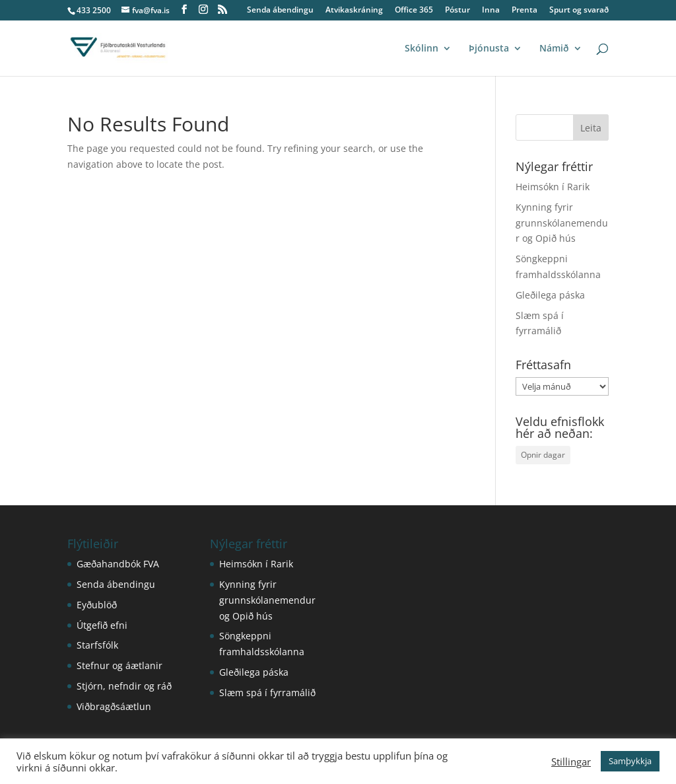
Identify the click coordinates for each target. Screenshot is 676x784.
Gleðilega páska (550, 295)
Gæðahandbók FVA (118, 564)
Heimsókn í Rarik (553, 187)
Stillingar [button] (571, 762)
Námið (554, 49)
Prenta (524, 11)
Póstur (457, 11)
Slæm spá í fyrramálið (267, 693)
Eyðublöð (97, 605)
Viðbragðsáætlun (114, 706)
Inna (491, 11)
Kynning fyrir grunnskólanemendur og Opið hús (562, 223)
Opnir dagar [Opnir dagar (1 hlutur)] (543, 455)
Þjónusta (489, 49)
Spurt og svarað (579, 11)
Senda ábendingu (280, 11)
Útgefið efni (102, 625)
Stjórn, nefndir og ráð (124, 686)
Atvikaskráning (354, 11)
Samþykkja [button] (630, 761)
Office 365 (414, 11)
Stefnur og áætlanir (119, 665)
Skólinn (422, 49)
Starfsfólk (97, 645)
